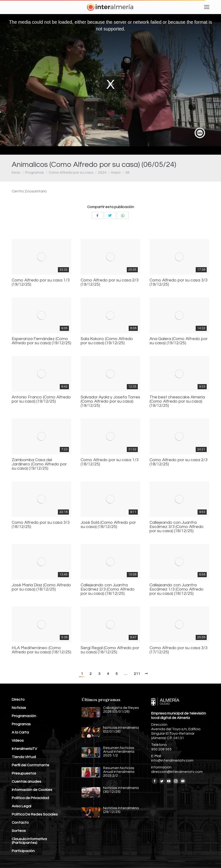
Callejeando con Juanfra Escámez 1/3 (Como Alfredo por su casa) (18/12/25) (177, 589)
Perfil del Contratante (30, 765)
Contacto (20, 823)
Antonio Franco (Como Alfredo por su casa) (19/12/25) (41, 399)
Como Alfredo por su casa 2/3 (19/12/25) (110, 282)
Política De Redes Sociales (35, 814)
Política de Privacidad (30, 798)
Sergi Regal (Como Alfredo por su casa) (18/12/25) (110, 650)
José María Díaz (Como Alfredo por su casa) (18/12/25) (41, 587)
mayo (116, 172)
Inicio (16, 172)
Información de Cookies (32, 790)
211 (137, 674)
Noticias (19, 708)
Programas (35, 172)
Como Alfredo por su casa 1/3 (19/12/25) (41, 282)
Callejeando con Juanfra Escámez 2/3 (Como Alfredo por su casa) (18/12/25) (108, 589)
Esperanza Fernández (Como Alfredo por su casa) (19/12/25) (41, 341)
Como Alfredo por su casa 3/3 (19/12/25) (178, 282)
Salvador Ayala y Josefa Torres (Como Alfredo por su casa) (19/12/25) (110, 401)
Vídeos (18, 741)
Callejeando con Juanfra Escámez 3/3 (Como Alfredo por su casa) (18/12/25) (177, 527)
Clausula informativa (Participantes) (29, 841)
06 (127, 172)
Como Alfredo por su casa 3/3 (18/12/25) (41, 525)
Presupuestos (24, 773)
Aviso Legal (21, 806)
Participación (23, 851)
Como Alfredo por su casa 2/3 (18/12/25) (178, 462)
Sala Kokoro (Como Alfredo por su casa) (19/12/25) (107, 341)
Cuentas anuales (26, 782)
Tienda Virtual (24, 757)
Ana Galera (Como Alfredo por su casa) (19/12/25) (179, 341)
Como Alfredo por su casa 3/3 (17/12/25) (178, 650)
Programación (24, 716)
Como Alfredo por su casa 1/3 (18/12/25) (110, 462)
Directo (18, 700)
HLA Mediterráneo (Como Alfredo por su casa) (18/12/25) (41, 650)
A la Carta (20, 732)
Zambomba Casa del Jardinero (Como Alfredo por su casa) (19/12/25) (39, 464)
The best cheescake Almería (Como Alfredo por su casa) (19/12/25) (177, 401)
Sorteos (19, 831)
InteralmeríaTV (24, 749)
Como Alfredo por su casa (71, 172)
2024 (102, 172)
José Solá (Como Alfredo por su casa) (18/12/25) (108, 525)
